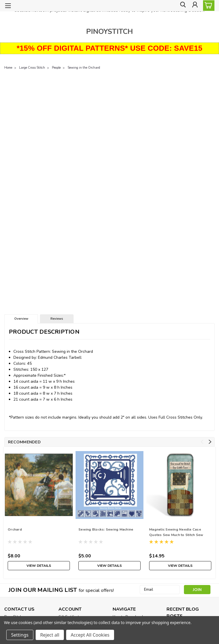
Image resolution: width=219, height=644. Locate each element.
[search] (182, 6)
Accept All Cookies (90, 635)
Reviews (57, 319)
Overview (21, 319)
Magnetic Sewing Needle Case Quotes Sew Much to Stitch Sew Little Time (176, 533)
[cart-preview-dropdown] (207, 6)
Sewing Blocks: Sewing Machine (106, 529)
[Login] (194, 6)
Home (8, 68)
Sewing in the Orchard (84, 68)
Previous (202, 442)
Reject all (50, 635)
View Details (39, 565)
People (56, 68)
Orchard (15, 529)
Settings (20, 635)
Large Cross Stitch (32, 68)
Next (210, 442)
